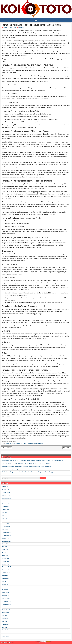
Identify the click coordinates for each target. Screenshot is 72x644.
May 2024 (5, 553)
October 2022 (6, 607)
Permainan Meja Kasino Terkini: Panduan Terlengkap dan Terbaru (32, 25)
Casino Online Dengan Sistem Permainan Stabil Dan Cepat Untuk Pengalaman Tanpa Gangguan (28, 472)
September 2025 (7, 507)
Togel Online (21, 27)
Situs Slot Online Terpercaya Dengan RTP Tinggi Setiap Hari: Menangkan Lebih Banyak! (26, 463)
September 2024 (7, 541)
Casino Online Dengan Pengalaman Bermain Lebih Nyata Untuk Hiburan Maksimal (25, 469)
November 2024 (7, 535)
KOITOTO (49, 642)
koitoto (5, 27)
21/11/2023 (13, 27)
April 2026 (5, 487)
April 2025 (5, 521)
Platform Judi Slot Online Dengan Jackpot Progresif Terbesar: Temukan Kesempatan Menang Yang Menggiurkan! (33, 460)
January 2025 (6, 530)
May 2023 (5, 587)
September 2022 (7, 610)
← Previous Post (6, 448)
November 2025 (7, 501)
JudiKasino (24, 443)
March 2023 (5, 593)
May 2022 (5, 621)
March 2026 (5, 490)
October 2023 (6, 573)
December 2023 (7, 567)
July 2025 (5, 512)
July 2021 (5, 627)
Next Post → (67, 448)
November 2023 (7, 570)
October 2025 (6, 504)
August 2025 (6, 510)
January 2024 (6, 564)
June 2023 (5, 584)
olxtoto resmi (5, 636)
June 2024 (5, 550)
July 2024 (5, 547)
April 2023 (5, 590)
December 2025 (7, 498)
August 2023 (6, 578)
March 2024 (5, 558)
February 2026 (6, 492)
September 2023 (7, 576)
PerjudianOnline (39, 443)
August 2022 (6, 613)
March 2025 (5, 524)
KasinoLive (31, 443)
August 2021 (6, 624)
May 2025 (5, 518)
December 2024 (7, 532)
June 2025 (5, 515)
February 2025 (6, 527)
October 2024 (6, 538)
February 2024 (6, 561)
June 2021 (5, 630)
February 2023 (6, 596)
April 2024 (5, 555)
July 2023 (5, 581)
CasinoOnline (9, 443)
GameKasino (17, 443)
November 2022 (7, 604)
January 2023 (6, 598)
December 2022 (7, 601)
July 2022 (5, 616)
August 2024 (6, 544)
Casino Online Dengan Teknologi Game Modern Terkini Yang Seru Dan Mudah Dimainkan (26, 466)
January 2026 (6, 495)
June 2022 (5, 618)
